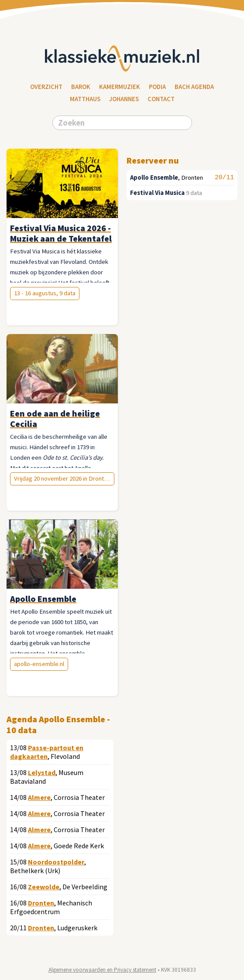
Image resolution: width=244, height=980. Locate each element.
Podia (157, 87)
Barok (81, 87)
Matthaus (85, 99)
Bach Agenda (194, 87)
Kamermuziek (120, 87)
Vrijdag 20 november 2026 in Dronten (62, 478)
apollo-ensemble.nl (39, 664)
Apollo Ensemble (154, 178)
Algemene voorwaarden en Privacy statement (102, 970)
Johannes (124, 99)
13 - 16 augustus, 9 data (45, 293)
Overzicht (46, 87)
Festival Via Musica (157, 193)
